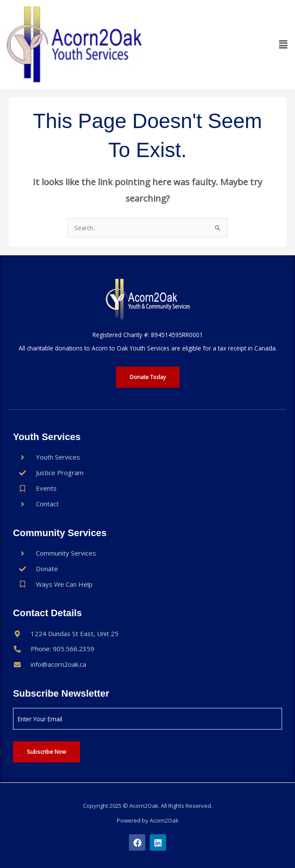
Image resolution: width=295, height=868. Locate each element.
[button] (283, 44)
